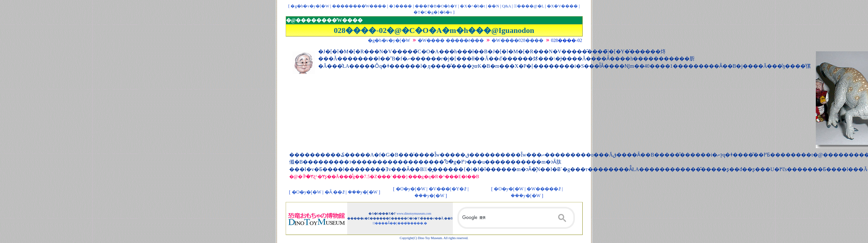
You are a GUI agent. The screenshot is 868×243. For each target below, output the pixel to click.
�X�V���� (562, 6)
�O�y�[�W (307, 192)
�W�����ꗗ (544, 189)
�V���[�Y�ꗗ (448, 189)
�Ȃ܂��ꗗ (335, 192)
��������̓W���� (359, 6)
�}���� (401, 6)
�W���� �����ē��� (451, 40)
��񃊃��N (493, 6)
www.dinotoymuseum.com (414, 213)
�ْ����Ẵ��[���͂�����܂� (400, 223)
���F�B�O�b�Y (436, 6)
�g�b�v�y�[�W (310, 6)
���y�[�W (363, 192)
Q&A (507, 6)
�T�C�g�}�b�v (433, 12)
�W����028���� (517, 40)
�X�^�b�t (472, 6)
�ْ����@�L (529, 6)
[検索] (516, 218)
